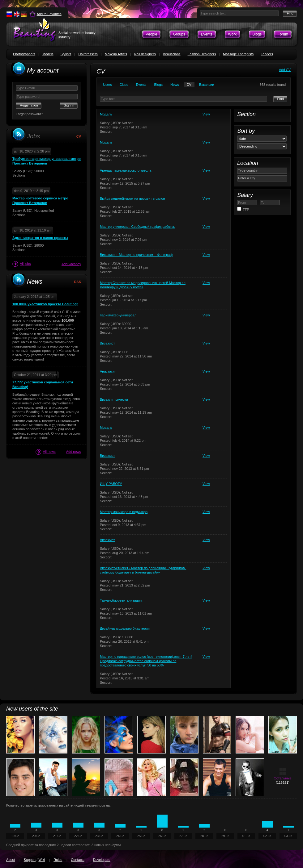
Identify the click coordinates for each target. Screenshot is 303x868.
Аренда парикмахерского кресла (126, 170)
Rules (58, 860)
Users (107, 85)
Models (48, 54)
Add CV (285, 70)
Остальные (282, 778)
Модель (106, 114)
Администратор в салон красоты (40, 238)
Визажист (107, 343)
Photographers (24, 54)
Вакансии (207, 85)
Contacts (77, 860)
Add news (74, 452)
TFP (243, 210)
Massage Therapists (238, 54)
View (206, 114)
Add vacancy (71, 264)
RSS (77, 282)
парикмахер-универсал (118, 315)
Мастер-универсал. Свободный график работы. (137, 227)
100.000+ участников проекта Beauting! (45, 304)
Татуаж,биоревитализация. (121, 600)
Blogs (159, 85)
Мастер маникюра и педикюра (124, 512)
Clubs (124, 85)
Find (281, 99)
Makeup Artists (116, 54)
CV (79, 136)
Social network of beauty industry (77, 35)
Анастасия (108, 371)
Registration (29, 105)
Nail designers (145, 54)
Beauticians (172, 54)
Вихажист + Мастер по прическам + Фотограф (136, 255)
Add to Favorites (49, 14)
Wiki (42, 860)
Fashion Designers (202, 54)
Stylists (66, 54)
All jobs (21, 264)
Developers (102, 860)
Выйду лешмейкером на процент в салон (132, 198)
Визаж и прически (114, 399)
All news (46, 452)
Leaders (267, 54)
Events (141, 85)
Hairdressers (88, 54)
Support (30, 860)
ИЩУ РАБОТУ (111, 484)
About (11, 860)
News (175, 85)
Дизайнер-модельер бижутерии (125, 628)
